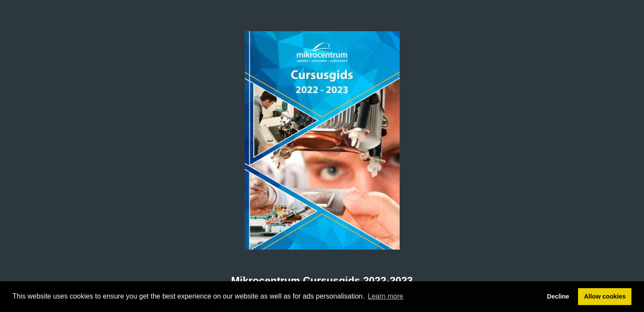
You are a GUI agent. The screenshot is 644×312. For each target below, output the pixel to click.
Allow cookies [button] (605, 296)
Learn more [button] (386, 296)
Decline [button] (558, 296)
